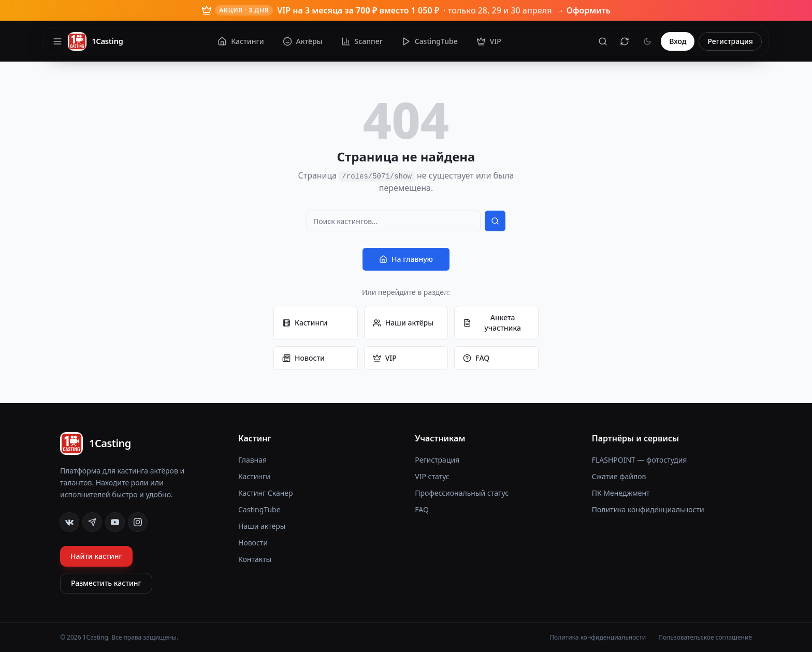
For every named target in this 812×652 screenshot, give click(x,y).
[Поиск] (603, 41)
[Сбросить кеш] (625, 41)
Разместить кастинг (106, 583)
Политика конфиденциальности (648, 509)
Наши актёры (403, 323)
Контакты (255, 559)
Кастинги (305, 323)
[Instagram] (138, 522)
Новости (303, 358)
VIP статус (432, 476)
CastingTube (259, 509)
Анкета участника (492, 323)
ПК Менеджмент (621, 493)
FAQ (476, 358)
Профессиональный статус (462, 493)
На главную (406, 259)
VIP (385, 358)
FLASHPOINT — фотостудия (640, 460)
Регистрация (730, 41)
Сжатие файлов (619, 476)
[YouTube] (115, 522)
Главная (252, 460)
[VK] (69, 522)
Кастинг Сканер (266, 493)
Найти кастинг (96, 556)
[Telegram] (92, 522)
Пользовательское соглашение (705, 638)
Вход (678, 41)
